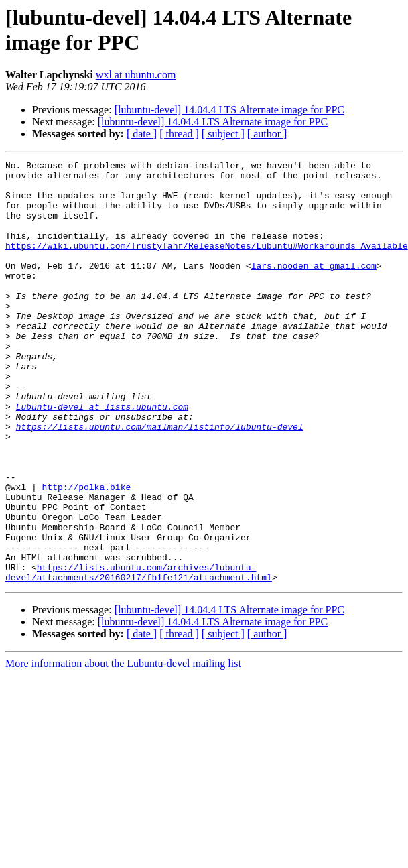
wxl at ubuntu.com (136, 75)
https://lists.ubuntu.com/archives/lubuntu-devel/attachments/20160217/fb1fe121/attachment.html (139, 656)
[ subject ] (223, 134)
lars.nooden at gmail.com (314, 288)
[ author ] (267, 134)
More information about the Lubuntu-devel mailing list (123, 748)
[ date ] (142, 134)
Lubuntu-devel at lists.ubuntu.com (102, 456)
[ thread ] (179, 134)
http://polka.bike (87, 553)
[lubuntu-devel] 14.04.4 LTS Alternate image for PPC (229, 110)
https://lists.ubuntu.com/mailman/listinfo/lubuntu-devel (160, 481)
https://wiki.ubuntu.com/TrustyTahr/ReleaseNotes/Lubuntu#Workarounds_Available (207, 263)
